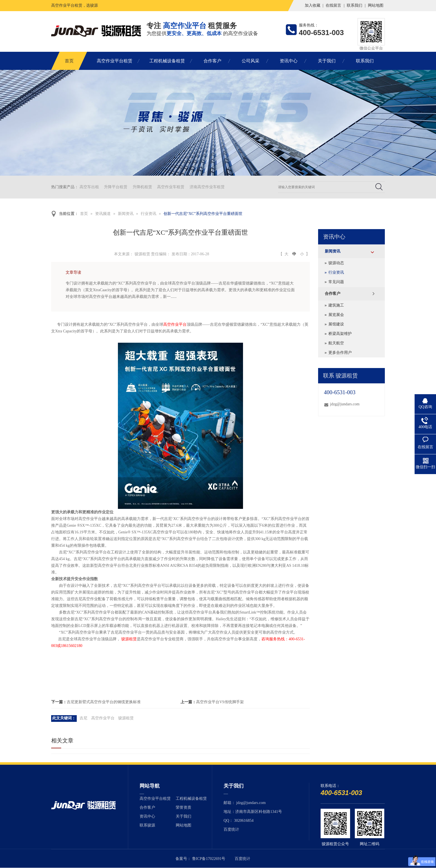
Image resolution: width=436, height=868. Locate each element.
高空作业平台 (175, 324)
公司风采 (251, 61)
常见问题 (336, 282)
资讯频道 (103, 214)
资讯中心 (289, 61)
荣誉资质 (184, 807)
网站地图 (376, 5)
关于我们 (327, 61)
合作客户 (212, 61)
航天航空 (336, 343)
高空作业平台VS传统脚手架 (220, 702)
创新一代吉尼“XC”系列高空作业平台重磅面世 (203, 214)
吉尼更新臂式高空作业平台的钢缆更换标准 (104, 702)
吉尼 (83, 718)
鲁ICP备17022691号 (209, 859)
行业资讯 (148, 214)
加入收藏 (313, 5)
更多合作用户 (340, 353)
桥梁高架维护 (340, 334)
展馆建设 (336, 324)
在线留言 (333, 5)
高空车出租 (89, 187)
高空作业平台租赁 (115, 61)
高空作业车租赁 (171, 187)
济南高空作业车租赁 (207, 187)
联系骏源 (147, 825)
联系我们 (355, 5)
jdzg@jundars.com (345, 404)
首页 (69, 61)
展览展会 (336, 315)
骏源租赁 (129, 639)
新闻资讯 (126, 214)
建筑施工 (336, 305)
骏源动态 (336, 263)
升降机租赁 (142, 187)
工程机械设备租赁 (167, 61)
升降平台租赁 (116, 187)
